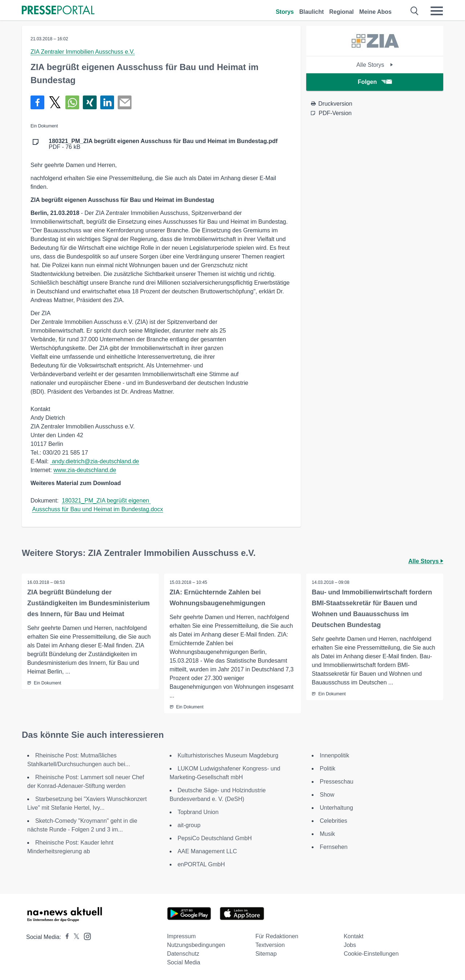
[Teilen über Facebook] (37, 102)
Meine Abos (375, 12)
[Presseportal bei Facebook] (65, 937)
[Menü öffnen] (437, 11)
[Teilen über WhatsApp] (72, 102)
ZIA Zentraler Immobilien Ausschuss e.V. (83, 52)
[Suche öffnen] (415, 11)
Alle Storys (375, 65)
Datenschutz (183, 954)
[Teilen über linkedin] (107, 102)
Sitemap (266, 954)
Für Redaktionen (277, 936)
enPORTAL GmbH (201, 864)
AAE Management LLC (207, 851)
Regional (341, 12)
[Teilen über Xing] (90, 102)
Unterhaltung (336, 808)
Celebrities (333, 821)
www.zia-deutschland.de (85, 470)
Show (327, 795)
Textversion (270, 945)
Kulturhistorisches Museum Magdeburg (228, 755)
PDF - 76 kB (163, 144)
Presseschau (337, 782)
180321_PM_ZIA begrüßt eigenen (106, 501)
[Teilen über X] (55, 102)
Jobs (350, 945)
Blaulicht (312, 12)
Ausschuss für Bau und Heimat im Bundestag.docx (97, 509)
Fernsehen (334, 847)
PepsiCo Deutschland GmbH (215, 838)
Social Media (184, 962)
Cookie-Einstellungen (371, 954)
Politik (327, 768)
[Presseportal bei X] (74, 937)
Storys (285, 12)
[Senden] (125, 102)
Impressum (181, 936)
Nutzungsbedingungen (196, 945)
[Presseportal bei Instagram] (85, 936)
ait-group (189, 825)
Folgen (375, 82)
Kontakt (353, 936)
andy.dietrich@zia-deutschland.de (95, 461)
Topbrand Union (198, 812)
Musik (327, 834)
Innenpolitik (334, 755)
